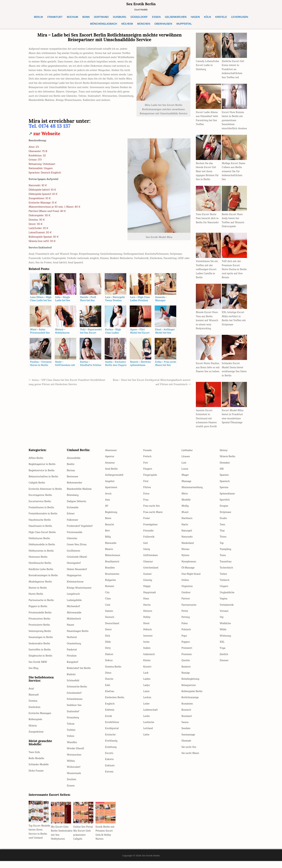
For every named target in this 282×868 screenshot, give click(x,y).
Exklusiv (110, 769)
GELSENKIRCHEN (176, 17)
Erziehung (111, 751)
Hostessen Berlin (38, 565)
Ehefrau (110, 695)
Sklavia (33, 734)
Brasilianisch (112, 565)
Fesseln (148, 454)
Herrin (147, 609)
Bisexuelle (111, 547)
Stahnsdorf (73, 715)
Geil (146, 547)
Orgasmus (187, 590)
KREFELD (221, 17)
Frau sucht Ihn (152, 510)
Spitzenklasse (228, 498)
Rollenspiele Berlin (192, 695)
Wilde (223, 634)
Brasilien (110, 572)
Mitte (185, 498)
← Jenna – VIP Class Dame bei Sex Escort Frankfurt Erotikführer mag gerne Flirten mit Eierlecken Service (62, 382)
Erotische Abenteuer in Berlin (42, 495)
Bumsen (110, 590)
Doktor (109, 664)
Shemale (187, 745)
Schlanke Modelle (39, 772)
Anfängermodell (114, 479)
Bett (108, 535)
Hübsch (148, 634)
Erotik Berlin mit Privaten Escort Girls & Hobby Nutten (105, 837)
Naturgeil (187, 535)
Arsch (108, 498)
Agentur (110, 461)
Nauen (71, 629)
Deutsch (110, 621)
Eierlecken (35, 715)
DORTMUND (101, 17)
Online (185, 584)
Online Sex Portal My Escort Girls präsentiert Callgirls (83, 837)
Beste (108, 522)
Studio (224, 522)
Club (108, 609)
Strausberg (73, 722)
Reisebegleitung (191, 683)
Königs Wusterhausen (80, 592)
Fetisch (148, 461)
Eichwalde (73, 511)
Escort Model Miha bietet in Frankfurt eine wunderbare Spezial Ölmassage (233, 420)
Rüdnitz (71, 678)
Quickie (186, 664)
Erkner (71, 518)
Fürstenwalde (75, 536)
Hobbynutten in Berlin (42, 559)
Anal (31, 696)
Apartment (111, 491)
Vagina (224, 603)
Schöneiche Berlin (77, 691)
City (107, 596)
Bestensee (73, 480)
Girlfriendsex (151, 559)
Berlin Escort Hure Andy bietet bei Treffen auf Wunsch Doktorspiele (233, 224)
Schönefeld (73, 684)
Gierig (147, 553)
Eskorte (109, 763)
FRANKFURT (55, 17)
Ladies (147, 683)
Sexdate (186, 732)
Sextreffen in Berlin (40, 658)
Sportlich (225, 504)
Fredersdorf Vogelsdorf (80, 530)
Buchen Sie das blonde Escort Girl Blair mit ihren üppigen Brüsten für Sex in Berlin (208, 175)
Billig (108, 541)
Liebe (146, 739)
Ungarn (224, 590)
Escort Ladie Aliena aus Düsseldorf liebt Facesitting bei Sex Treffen (207, 118)
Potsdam (72, 660)
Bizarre (109, 553)
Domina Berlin (113, 671)
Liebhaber (187, 454)
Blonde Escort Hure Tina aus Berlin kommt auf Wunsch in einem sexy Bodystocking (207, 324)
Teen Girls (34, 760)
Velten (71, 740)
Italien (147, 652)
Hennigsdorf (74, 567)
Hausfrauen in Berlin (41, 534)
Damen (109, 615)
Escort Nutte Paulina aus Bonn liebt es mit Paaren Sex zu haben (208, 371)
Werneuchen (74, 759)
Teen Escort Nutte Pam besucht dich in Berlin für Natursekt (208, 222)
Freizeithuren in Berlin (42, 515)
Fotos (147, 498)
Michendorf (74, 610)
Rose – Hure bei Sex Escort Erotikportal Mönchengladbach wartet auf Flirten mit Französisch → (155, 382)
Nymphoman (189, 565)
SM (222, 473)
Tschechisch (227, 572)
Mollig (185, 510)
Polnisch (186, 634)
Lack (146, 677)
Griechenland (151, 572)
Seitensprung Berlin (40, 639)
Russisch (187, 714)
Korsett (148, 671)
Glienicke (72, 542)
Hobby (147, 621)
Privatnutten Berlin (40, 627)
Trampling (226, 553)
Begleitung (111, 516)
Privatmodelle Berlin (40, 620)
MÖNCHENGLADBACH (104, 24)
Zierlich (224, 658)
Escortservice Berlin (40, 509)
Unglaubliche (227, 596)
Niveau (186, 553)
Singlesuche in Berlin (41, 664)
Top (222, 547)
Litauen (186, 461)
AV (107, 510)
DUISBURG (120, 17)
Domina (33, 709)
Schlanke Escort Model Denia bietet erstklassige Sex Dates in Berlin (233, 373)
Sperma (224, 491)
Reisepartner (189, 689)
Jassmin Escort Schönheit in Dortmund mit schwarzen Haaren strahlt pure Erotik (207, 422)
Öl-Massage (188, 572)
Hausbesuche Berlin (40, 528)
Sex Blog (34, 676)
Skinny (224, 454)
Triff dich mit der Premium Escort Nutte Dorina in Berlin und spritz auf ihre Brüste (234, 273)
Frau (146, 504)
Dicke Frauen (36, 779)
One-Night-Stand (191, 578)
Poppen (186, 646)
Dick (108, 640)
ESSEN (156, 17)
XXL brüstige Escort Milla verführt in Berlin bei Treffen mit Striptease (234, 322)
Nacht (185, 528)
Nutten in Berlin (38, 596)
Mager (185, 479)
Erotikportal (112, 732)
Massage (187, 485)
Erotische (111, 739)
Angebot (110, 485)
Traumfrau (226, 565)
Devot (108, 634)
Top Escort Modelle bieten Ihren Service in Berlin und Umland (38, 838)
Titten (223, 541)
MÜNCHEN (144, 24)
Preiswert (187, 652)
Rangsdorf (73, 666)
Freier (147, 522)
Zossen (71, 790)
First (146, 485)
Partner (186, 603)
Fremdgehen (151, 528)
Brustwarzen (112, 578)
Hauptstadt (150, 596)
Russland (187, 720)
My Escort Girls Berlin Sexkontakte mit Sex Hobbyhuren (61, 837)
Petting (186, 621)
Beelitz (71, 468)
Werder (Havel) (76, 753)
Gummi (148, 578)
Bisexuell (34, 703)
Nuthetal (72, 641)
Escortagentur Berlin (41, 503)
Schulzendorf (75, 697)
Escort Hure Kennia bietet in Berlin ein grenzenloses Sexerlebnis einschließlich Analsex (233, 122)
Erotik (109, 720)
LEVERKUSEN (240, 17)
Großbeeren (74, 555)
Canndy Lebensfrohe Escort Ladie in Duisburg (208, 65)
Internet (148, 640)
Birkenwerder (75, 487)
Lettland (148, 732)
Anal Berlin (112, 473)
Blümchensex (113, 559)
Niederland (188, 547)
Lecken (147, 701)
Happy (147, 590)
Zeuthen (72, 783)
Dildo (108, 646)
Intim (147, 646)
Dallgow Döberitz (77, 505)
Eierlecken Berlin (115, 701)
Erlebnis (110, 714)
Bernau (71, 474)
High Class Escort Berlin (43, 540)
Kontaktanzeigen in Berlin (44, 583)
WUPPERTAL (184, 24)
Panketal (72, 654)
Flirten (147, 491)
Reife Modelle (37, 766)
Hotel (146, 627)
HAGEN (195, 17)
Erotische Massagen (40, 721)
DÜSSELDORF (139, 17)
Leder (147, 708)
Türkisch (225, 584)
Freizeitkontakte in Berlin (44, 522)
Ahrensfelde (74, 462)
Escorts (109, 757)
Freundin (149, 535)
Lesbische (149, 726)
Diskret (109, 658)
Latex (147, 695)
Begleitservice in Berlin (42, 474)
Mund (185, 516)
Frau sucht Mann (153, 516)
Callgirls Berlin (37, 487)
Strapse (224, 510)
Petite (185, 615)
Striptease (226, 516)
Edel (108, 689)
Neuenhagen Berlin (78, 635)
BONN (86, 17)
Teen (223, 528)
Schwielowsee (75, 703)
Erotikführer (112, 726)
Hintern (148, 615)
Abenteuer (111, 454)
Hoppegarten (74, 579)
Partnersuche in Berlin (42, 608)
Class (108, 603)
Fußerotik (149, 541)
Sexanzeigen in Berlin (41, 645)
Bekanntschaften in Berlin (44, 480)
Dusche (109, 683)
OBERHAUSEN (163, 24)
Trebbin (71, 734)
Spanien (224, 479)
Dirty (108, 652)
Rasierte (186, 671)
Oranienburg (74, 647)
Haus (146, 603)
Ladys (147, 689)
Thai (222, 535)
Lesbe (147, 720)
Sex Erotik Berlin (141, 4)
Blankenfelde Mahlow (80, 493)
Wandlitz (72, 746)
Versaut (224, 615)
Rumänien (187, 708)
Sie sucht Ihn (189, 751)
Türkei (224, 578)
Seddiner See (75, 709)
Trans (223, 559)
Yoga (223, 652)
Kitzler (147, 664)
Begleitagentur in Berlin (43, 468)
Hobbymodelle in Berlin (42, 553)
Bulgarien (111, 584)
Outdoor (186, 596)
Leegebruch (74, 598)
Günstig (148, 584)
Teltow (71, 728)
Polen (185, 627)
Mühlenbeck (74, 623)
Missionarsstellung (192, 491)
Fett (146, 467)
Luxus (185, 473)
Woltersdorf (74, 771)
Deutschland (112, 627)
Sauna (185, 726)
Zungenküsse (36, 740)
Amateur (110, 467)
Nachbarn (187, 522)
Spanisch (225, 485)
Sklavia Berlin (228, 461)
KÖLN (208, 17)
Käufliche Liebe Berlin (41, 577)
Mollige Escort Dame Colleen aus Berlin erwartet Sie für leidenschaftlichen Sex (234, 175)
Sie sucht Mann (191, 757)
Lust (184, 467)
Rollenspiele (36, 727)
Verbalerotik (227, 609)
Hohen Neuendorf (77, 573)
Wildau (71, 765)
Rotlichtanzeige (190, 701)
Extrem (109, 776)
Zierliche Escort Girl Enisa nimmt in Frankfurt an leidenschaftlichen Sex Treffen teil (233, 69)
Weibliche (226, 627)
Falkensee (73, 524)
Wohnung (226, 640)
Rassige (186, 677)
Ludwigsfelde (75, 604)
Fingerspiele (150, 479)
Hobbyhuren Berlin (40, 546)
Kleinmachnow (76, 586)
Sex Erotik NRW (38, 670)
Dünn (108, 677)
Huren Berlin (36, 602)
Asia (108, 504)
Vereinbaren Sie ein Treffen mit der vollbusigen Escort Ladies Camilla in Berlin (207, 273)
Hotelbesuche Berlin (40, 571)
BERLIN (39, 17)
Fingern (148, 473)
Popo (184, 640)
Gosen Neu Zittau (77, 549)
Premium (187, 658)
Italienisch (149, 658)
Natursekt (187, 541)
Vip (222, 621)
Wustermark (74, 777)
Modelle (186, 504)
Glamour (148, 565)
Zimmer (224, 664)
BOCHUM (72, 17)
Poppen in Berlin (38, 614)
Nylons (186, 559)
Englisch (110, 708)
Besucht (110, 528)
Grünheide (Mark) (77, 561)
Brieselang (73, 499)
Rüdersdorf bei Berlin (79, 672)
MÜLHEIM (127, 24)
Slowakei (225, 467)
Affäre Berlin (36, 462)
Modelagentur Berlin (41, 590)
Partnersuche (189, 609)
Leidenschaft (151, 714)
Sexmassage (188, 739)
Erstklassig (111, 745)
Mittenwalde (74, 616)
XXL (222, 646)
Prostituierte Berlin (40, 633)
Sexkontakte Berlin (40, 651)
